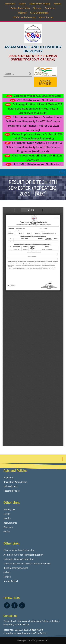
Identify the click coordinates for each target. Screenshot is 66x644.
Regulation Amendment (15, 482)
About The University (40, 4)
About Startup (46, 17)
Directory (8, 527)
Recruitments (10, 523)
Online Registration (20, 8)
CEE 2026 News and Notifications (33, 100)
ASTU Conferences (39, 13)
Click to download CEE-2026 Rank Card (33, 96)
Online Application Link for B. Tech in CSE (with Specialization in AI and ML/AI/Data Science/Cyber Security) (33, 109)
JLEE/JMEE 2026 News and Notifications (33, 164)
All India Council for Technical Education (23, 555)
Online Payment (45, 82)
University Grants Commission (18, 559)
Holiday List (9, 510)
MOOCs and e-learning (24, 17)
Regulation (9, 478)
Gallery (22, 4)
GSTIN (7, 532)
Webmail (22, 13)
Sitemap (37, 8)
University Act (10, 486)
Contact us (50, 8)
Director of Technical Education (19, 550)
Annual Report (11, 581)
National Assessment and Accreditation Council (27, 564)
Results (57, 4)
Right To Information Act (16, 568)
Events (7, 514)
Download (10, 4)
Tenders (7, 577)
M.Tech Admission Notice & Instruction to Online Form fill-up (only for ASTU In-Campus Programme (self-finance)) (33, 147)
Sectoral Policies (12, 491)
